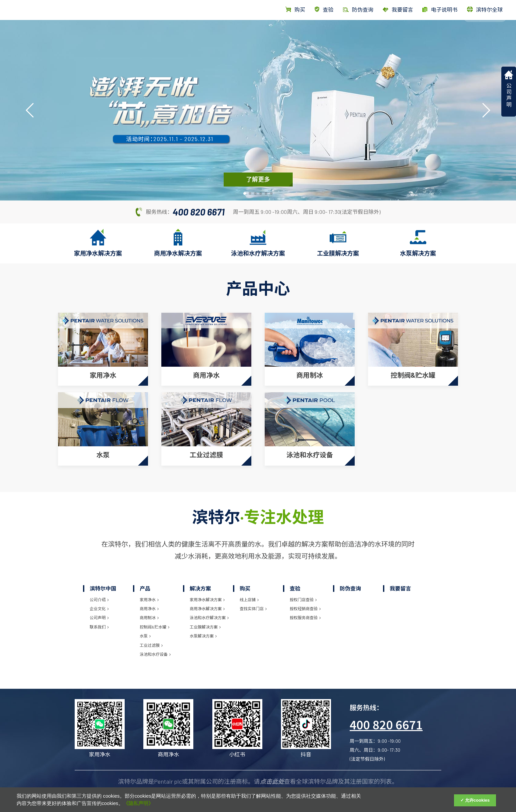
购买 (295, 9)
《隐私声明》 (138, 803)
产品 (356, 32)
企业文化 (99, 604)
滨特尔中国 (443, 32)
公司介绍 (99, 594)
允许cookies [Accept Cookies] (477, 800)
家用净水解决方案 (207, 594)
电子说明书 (440, 9)
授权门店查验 (303, 594)
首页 (334, 32)
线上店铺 (249, 594)
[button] (245, 194)
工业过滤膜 (151, 640)
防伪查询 (350, 583)
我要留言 (398, 9)
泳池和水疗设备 (155, 649)
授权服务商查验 (305, 612)
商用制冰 (149, 612)
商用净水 (149, 604)
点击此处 (272, 776)
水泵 (145, 631)
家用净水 (149, 594)
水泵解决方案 (203, 631)
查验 (324, 9)
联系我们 (99, 621)
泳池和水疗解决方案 (209, 612)
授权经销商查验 (305, 604)
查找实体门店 (253, 604)
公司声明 (99, 612)
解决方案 (386, 32)
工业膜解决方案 (205, 621)
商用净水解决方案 (207, 604)
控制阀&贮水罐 (154, 621)
